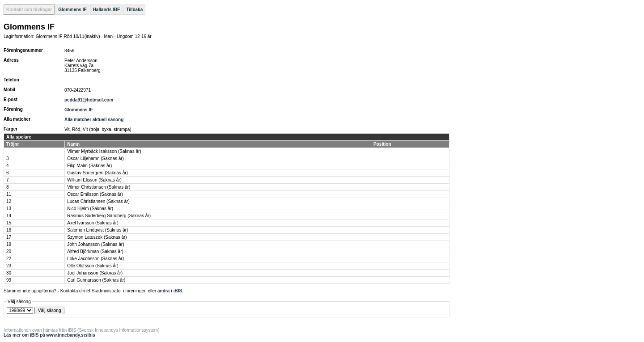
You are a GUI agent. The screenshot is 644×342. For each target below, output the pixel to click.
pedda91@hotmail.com (89, 100)
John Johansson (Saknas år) (95, 244)
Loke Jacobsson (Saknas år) (95, 259)
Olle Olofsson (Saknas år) (93, 266)
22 (9, 259)
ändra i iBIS (170, 291)
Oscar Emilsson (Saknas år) (95, 194)
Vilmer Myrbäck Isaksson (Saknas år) (104, 151)
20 (9, 251)
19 (9, 244)
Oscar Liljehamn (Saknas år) (95, 158)
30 (9, 273)
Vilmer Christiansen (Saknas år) (99, 187)
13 (9, 209)
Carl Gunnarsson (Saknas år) (96, 280)
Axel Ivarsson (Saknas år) (93, 223)
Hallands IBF (107, 10)
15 (9, 223)
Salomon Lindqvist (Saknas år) (97, 230)
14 (9, 216)
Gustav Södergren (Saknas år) (97, 173)
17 (9, 237)
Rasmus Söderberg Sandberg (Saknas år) (109, 216)
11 (9, 194)
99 (9, 280)
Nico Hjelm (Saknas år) (90, 209)
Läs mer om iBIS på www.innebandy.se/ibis (49, 335)
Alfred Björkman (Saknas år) (95, 251)
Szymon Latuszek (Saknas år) (97, 237)
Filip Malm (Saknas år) (89, 166)
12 (9, 201)
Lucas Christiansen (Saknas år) (98, 201)
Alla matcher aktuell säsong (94, 120)
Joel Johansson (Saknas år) (95, 273)
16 (9, 230)
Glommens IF (72, 10)
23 (9, 266)
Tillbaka (134, 10)
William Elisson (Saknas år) (94, 180)
